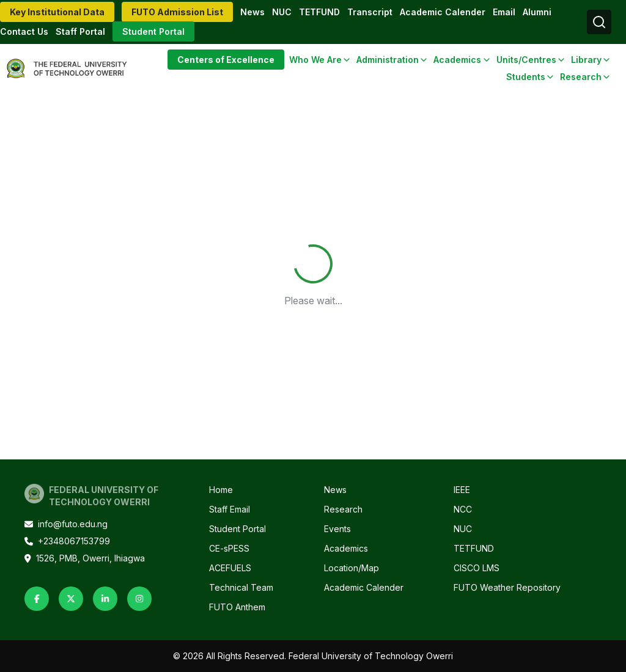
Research (581, 77)
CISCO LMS (477, 568)
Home (221, 490)
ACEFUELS (230, 568)
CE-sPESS (229, 548)
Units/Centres (526, 60)
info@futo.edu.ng (66, 524)
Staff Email (230, 509)
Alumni (537, 12)
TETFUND (319, 12)
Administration (388, 60)
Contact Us (24, 31)
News (252, 12)
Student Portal (153, 31)
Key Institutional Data (57, 12)
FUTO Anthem (237, 607)
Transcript (370, 12)
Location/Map (352, 568)
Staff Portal (80, 31)
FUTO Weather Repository (507, 587)
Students (526, 77)
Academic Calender (443, 12)
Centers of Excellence (226, 60)
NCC (463, 509)
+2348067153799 (67, 541)
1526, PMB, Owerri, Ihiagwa (85, 558)
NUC (282, 12)
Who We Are (315, 60)
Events (337, 529)
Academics (457, 60)
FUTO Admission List (177, 12)
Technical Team (241, 587)
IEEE (462, 490)
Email (504, 12)
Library (586, 60)
